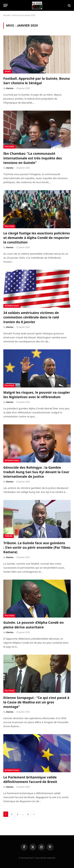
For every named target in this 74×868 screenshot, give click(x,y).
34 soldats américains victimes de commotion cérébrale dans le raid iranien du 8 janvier (31, 317)
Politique (9, 147)
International (12, 306)
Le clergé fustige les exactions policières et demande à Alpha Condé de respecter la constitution (37, 238)
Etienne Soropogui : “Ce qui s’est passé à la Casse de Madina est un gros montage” (36, 702)
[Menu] (5, 5)
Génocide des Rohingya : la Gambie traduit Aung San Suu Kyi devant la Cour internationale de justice (36, 472)
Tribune (9, 536)
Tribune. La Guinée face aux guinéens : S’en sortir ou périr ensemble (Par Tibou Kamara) (37, 547)
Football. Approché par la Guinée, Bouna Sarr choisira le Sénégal (37, 81)
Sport (8, 72)
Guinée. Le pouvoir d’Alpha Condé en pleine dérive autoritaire (34, 625)
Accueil (7, 15)
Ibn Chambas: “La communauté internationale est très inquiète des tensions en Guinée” (33, 158)
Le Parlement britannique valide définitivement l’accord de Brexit (30, 779)
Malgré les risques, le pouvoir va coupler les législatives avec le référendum (37, 395)
